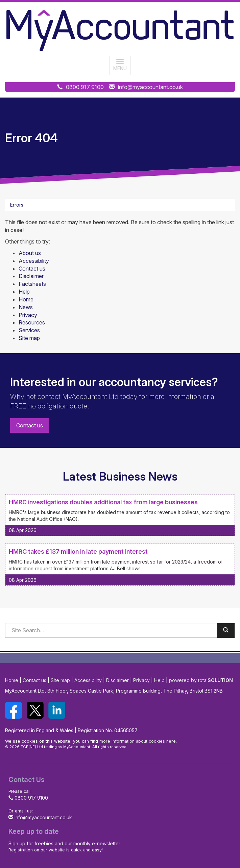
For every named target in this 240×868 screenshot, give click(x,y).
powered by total (201, 680)
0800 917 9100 (85, 87)
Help (24, 292)
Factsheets (32, 284)
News (26, 307)
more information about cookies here (138, 741)
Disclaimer (31, 276)
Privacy (28, 315)
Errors (17, 205)
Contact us (32, 269)
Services (29, 330)
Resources (32, 322)
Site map (29, 338)
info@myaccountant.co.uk (150, 87)
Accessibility (34, 261)
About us (30, 253)
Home (26, 299)
